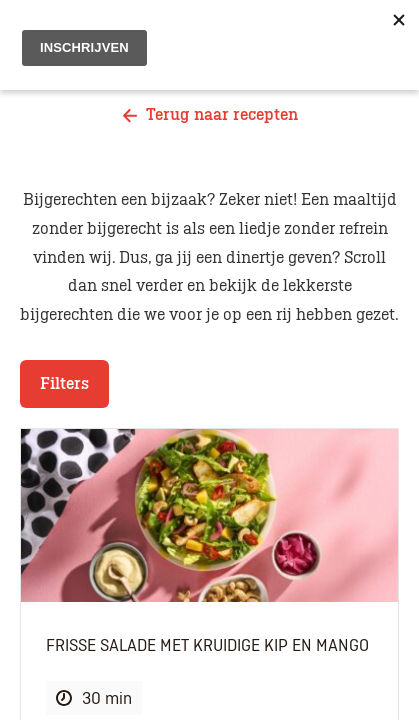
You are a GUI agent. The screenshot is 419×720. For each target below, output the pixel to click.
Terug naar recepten (210, 115)
